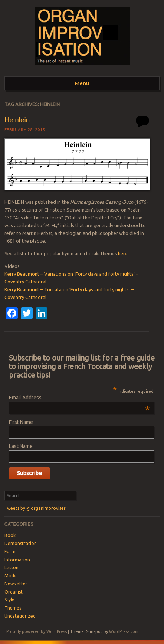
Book (10, 535)
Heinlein (17, 120)
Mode (11, 576)
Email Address (79, 398)
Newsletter (16, 584)
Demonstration (21, 543)
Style (9, 600)
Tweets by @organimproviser (35, 508)
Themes (13, 608)
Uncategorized (20, 616)
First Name (21, 422)
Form (10, 552)
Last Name (21, 446)
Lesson (12, 567)
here (123, 253)
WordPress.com (124, 631)
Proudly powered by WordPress (37, 631)
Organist (14, 592)
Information (17, 560)
